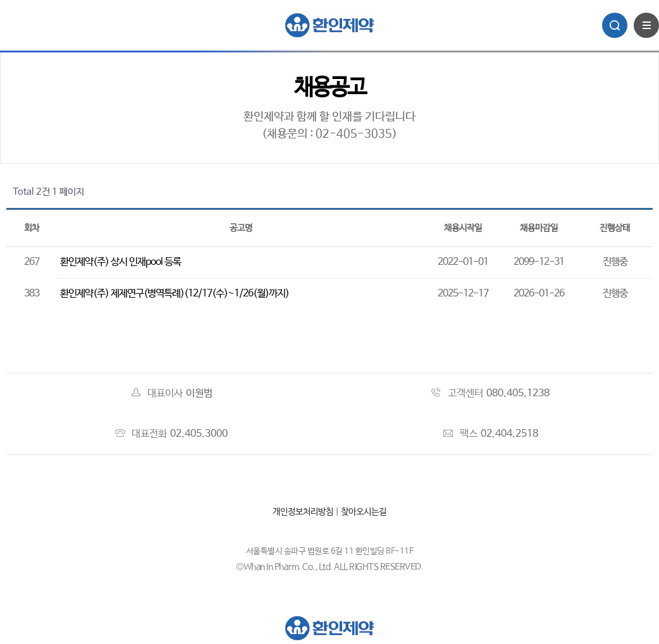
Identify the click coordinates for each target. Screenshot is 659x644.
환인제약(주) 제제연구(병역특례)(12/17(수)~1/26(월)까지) (175, 294)
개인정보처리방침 (303, 512)
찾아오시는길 (364, 512)
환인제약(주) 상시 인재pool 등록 (120, 262)
